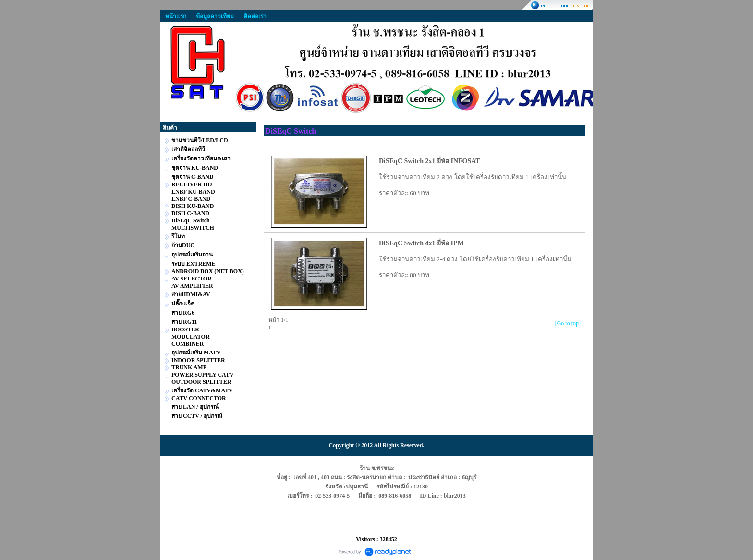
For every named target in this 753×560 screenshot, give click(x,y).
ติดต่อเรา (255, 16)
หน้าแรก (176, 16)
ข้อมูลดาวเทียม (215, 16)
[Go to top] (568, 323)
